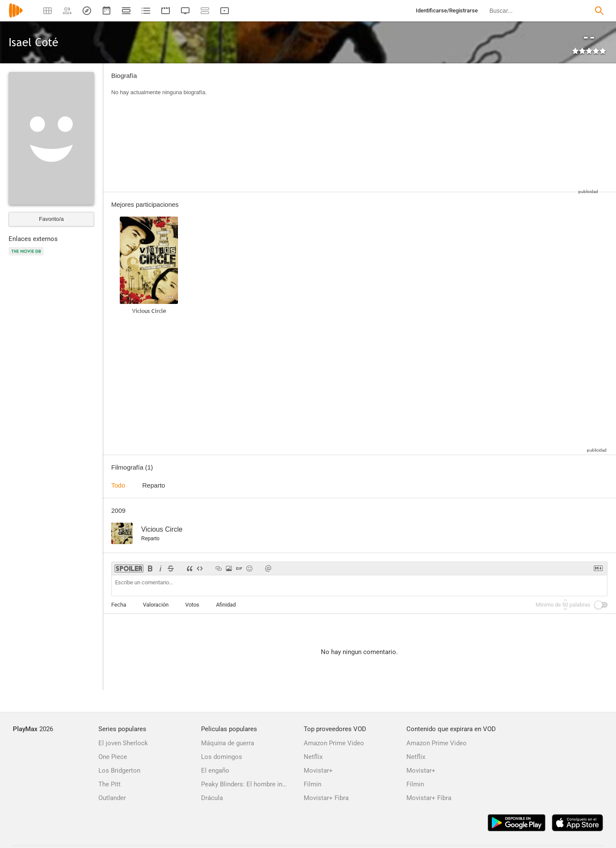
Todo (118, 485)
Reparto (154, 485)
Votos (192, 605)
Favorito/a (51, 219)
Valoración (156, 605)
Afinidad (226, 605)
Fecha (119, 605)
